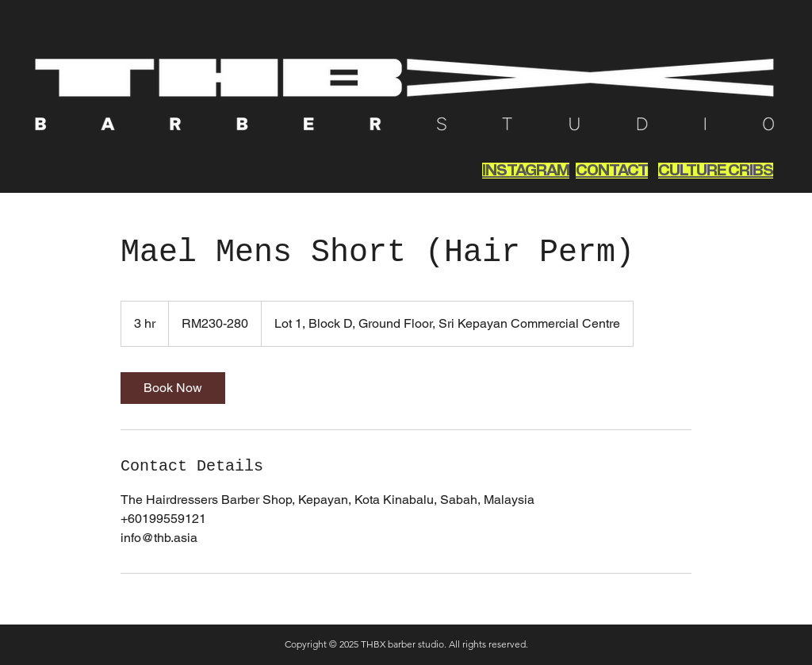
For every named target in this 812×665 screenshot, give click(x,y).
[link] (173, 388)
